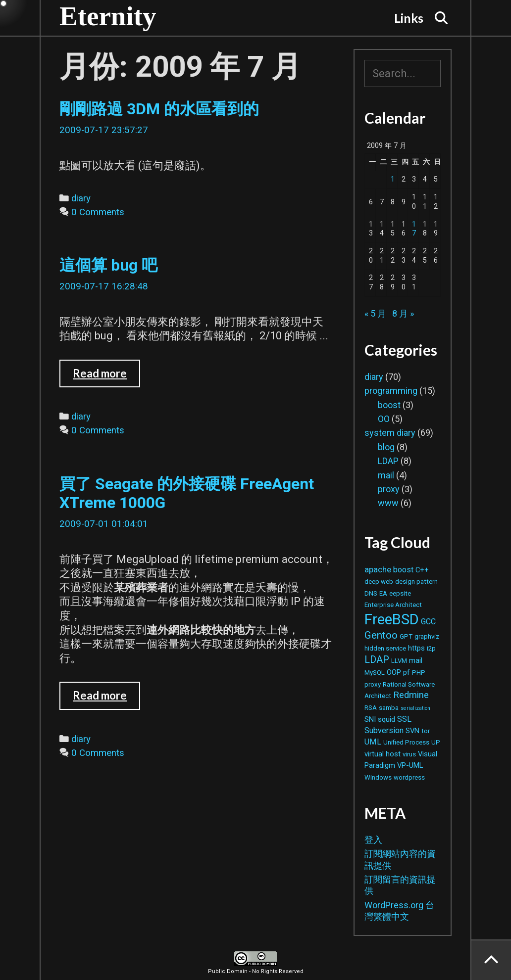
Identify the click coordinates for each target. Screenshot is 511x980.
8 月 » (403, 313)
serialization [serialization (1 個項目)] (415, 708)
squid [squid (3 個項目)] (386, 719)
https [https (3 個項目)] (416, 648)
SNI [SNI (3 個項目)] (370, 719)
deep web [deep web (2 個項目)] (379, 582)
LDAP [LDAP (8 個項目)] (377, 660)
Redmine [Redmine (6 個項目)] (411, 695)
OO (384, 419)
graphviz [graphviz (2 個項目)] (427, 636)
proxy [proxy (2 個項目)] (373, 684)
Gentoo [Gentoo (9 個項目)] (381, 635)
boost (389, 405)
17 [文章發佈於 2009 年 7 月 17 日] (414, 229)
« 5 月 (375, 313)
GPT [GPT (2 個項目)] (406, 636)
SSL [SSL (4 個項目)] (404, 719)
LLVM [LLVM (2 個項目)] (399, 661)
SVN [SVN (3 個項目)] (412, 731)
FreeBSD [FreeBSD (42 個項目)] (392, 619)
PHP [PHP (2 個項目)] (419, 673)
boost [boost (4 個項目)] (403, 570)
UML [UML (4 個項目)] (373, 742)
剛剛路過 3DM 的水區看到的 (159, 109)
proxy (389, 489)
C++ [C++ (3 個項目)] (422, 570)
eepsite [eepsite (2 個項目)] (400, 593)
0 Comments (98, 212)
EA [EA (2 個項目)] (383, 593)
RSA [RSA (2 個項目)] (371, 708)
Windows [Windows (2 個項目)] (378, 777)
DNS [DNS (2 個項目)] (371, 593)
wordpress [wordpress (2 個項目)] (409, 777)
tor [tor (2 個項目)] (426, 731)
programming (391, 391)
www (388, 503)
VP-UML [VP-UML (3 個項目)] (410, 765)
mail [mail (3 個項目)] (416, 660)
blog (386, 447)
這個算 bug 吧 (108, 265)
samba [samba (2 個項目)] (389, 708)
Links (409, 18)
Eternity (108, 16)
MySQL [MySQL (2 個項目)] (375, 673)
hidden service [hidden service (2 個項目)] (385, 648)
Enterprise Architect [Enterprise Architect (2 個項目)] (393, 605)
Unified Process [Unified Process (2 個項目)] (406, 742)
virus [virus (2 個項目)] (409, 754)
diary (81, 198)
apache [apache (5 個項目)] (378, 569)
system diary (390, 433)
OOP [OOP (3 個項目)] (394, 672)
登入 (373, 840)
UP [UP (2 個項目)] (436, 742)
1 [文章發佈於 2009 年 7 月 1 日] (393, 179)
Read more (106, 377)
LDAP (388, 461)
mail (386, 475)
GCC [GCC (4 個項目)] (428, 622)
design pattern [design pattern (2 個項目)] (416, 582)
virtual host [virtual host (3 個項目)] (383, 754)
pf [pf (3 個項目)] (407, 672)
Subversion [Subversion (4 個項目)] (384, 730)
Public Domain (228, 971)
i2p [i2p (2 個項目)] (431, 648)
